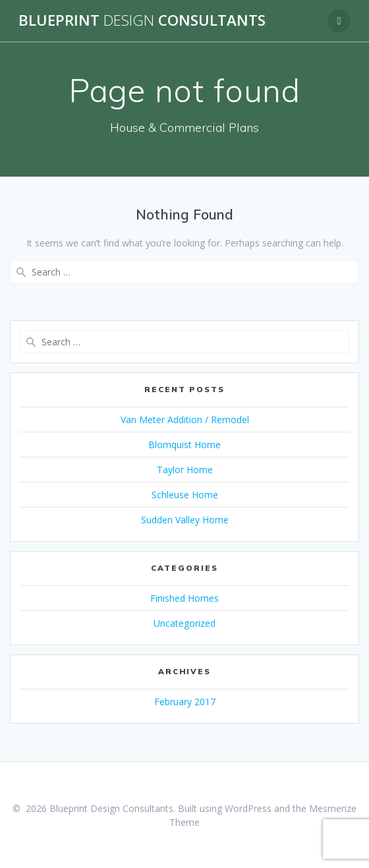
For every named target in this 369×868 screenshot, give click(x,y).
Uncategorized (184, 623)
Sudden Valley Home (185, 520)
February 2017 (185, 702)
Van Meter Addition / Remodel (185, 420)
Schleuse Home (185, 495)
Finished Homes (184, 598)
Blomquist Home (184, 445)
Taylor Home (185, 470)
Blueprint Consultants (142, 20)
